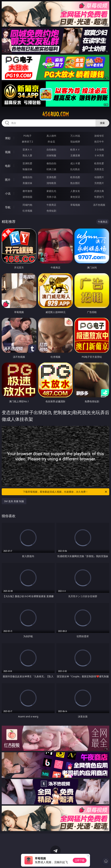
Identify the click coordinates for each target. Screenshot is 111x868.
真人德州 (51, 136)
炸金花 (51, 142)
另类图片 (99, 183)
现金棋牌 (75, 142)
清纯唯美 (51, 183)
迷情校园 (27, 197)
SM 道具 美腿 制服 (14, 501)
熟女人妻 (27, 155)
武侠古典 (99, 191)
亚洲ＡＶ (27, 150)
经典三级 (51, 169)
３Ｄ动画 (99, 150)
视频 (8, 152)
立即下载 (80, 860)
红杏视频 (27, 211)
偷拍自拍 (51, 163)
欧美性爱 (99, 163)
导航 (8, 207)
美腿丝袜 (27, 183)
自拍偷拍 (51, 150)
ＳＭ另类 (99, 155)
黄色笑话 (75, 197)
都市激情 (27, 191)
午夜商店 (51, 205)
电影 (8, 166)
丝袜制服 (51, 155)
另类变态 (99, 169)
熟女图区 (75, 183)
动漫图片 (99, 177)
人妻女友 (75, 191)
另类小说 (51, 197)
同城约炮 (27, 205)
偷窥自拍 (27, 177)
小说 (8, 193)
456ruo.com (55, 114)
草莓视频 (75, 205)
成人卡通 (75, 163)
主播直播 (75, 155)
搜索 (102, 123)
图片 (8, 180)
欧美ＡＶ (75, 150)
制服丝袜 (27, 169)
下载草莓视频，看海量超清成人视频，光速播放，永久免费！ (65, 492)
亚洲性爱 (27, 163)
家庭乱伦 (51, 191)
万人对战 (75, 136)
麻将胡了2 (27, 142)
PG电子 (27, 136)
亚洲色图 (51, 177)
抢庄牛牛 (99, 142)
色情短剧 (51, 211)
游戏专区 (99, 136)
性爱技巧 (99, 197)
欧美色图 (75, 177)
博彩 (8, 138)
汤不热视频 (99, 205)
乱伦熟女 (75, 169)
